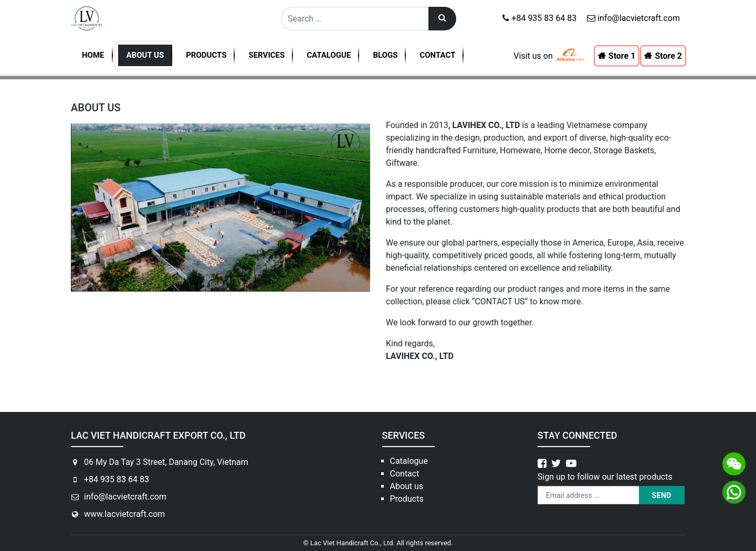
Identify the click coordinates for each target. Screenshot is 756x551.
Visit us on (533, 56)
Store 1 (622, 56)
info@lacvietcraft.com (633, 18)
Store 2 (668, 56)
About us (145, 55)
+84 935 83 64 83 (539, 18)
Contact (437, 55)
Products (206, 55)
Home (93, 55)
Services (266, 55)
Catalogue (329, 55)
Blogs (385, 55)
